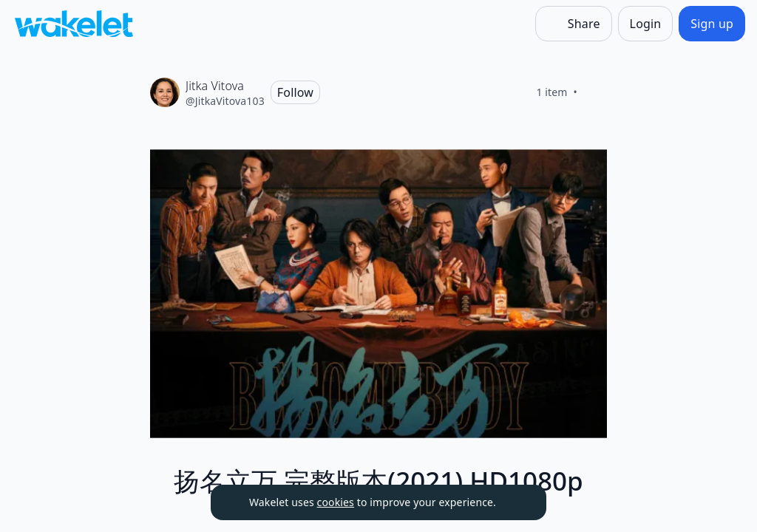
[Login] (646, 24)
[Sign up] (712, 24)
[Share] (574, 24)
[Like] (595, 92)
